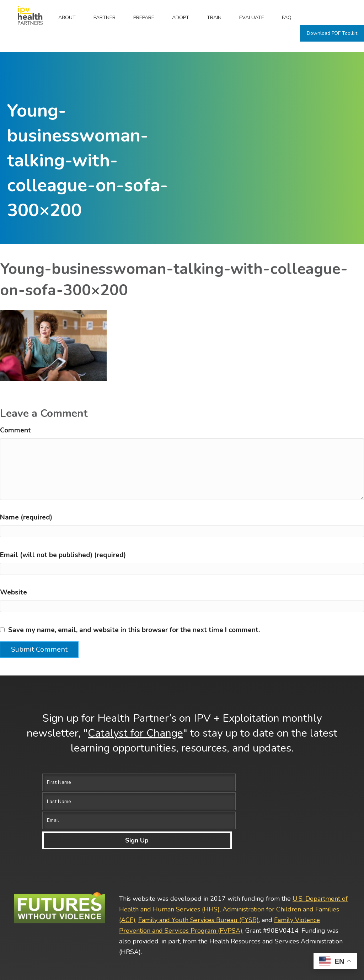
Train (214, 18)
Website (14, 592)
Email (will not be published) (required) (63, 555)
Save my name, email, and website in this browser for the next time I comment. (134, 630)
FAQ (287, 18)
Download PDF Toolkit (332, 33)
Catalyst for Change (135, 733)
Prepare (144, 18)
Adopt (181, 18)
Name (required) (26, 517)
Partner (105, 18)
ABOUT (67, 18)
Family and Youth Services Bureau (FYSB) (199, 862)
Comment (15, 430)
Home (25, 18)
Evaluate (252, 18)
